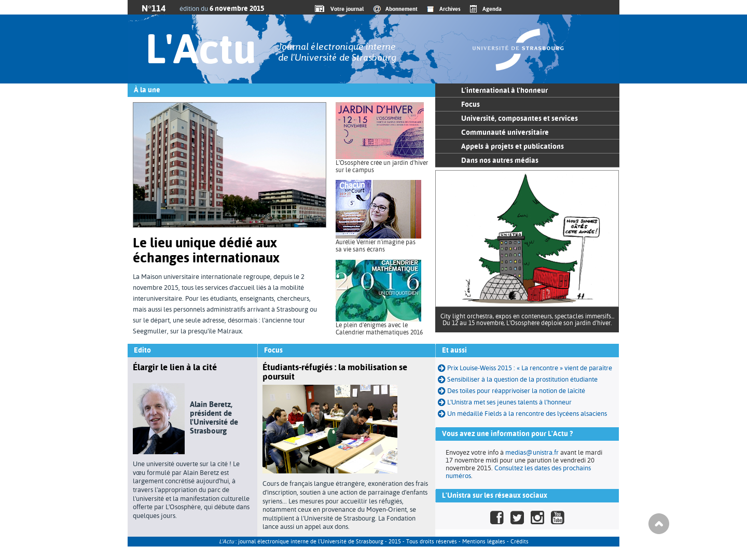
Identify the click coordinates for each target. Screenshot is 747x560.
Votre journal (345, 9)
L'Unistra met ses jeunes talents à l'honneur (509, 402)
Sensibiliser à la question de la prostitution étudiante (518, 379)
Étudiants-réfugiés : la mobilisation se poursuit (335, 372)
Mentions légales (484, 542)
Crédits (520, 542)
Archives (450, 9)
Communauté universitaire (505, 132)
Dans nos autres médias (500, 160)
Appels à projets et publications (513, 146)
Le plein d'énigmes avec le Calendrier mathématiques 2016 (379, 329)
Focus (471, 104)
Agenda (492, 9)
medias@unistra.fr (532, 452)
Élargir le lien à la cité (175, 367)
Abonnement (402, 9)
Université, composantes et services (520, 118)
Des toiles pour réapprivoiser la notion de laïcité (511, 391)
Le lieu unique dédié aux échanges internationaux (206, 250)
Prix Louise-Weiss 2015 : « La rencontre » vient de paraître (525, 368)
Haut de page (659, 524)
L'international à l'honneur (504, 90)
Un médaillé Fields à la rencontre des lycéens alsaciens (522, 414)
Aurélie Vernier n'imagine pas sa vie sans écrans (376, 246)
